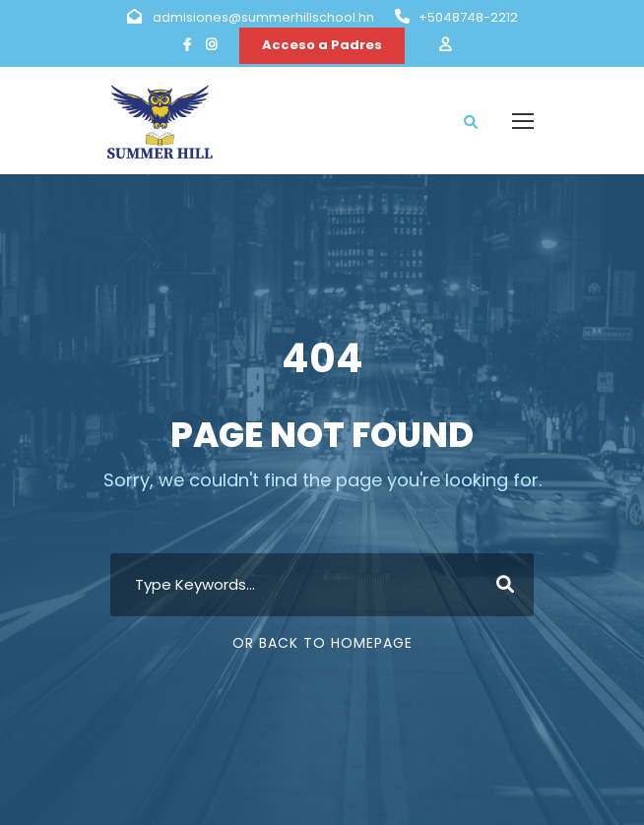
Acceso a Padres (322, 45)
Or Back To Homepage (322, 643)
